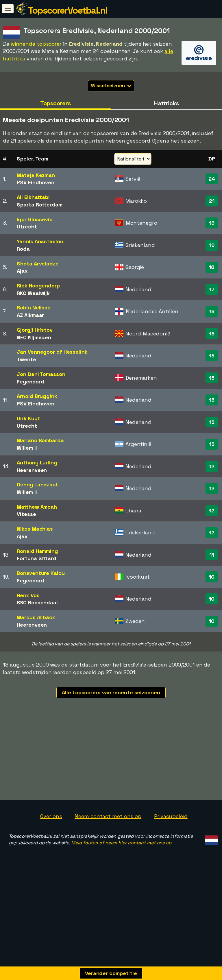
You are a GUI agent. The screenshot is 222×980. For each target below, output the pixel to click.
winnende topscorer (36, 44)
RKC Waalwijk (33, 293)
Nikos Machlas (35, 529)
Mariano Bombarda (40, 440)
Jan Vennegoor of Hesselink (52, 352)
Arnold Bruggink (37, 396)
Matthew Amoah (37, 507)
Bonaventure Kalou (41, 573)
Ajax (22, 271)
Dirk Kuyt (28, 418)
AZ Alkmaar (30, 315)
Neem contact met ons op (108, 839)
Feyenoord (30, 382)
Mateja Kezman (36, 175)
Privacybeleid (171, 839)
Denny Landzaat (37, 485)
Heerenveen (32, 470)
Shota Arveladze (38, 264)
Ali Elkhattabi (33, 197)
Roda (23, 249)
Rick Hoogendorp (38, 286)
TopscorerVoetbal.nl (68, 10)
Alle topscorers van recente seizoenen (111, 692)
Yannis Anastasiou (40, 241)
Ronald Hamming (37, 551)
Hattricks (166, 103)
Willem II (27, 448)
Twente (26, 359)
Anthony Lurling (37, 463)
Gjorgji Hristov (35, 330)
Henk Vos (28, 595)
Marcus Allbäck (36, 617)
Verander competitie (111, 973)
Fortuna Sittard (37, 558)
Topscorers (55, 103)
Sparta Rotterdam (39, 205)
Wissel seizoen (111, 86)
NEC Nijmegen (34, 337)
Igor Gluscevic (35, 219)
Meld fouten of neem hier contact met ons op (121, 866)
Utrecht (27, 227)
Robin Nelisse (34, 308)
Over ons (51, 839)
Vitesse (26, 514)
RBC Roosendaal (37, 602)
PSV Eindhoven (36, 182)
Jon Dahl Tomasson (41, 374)
